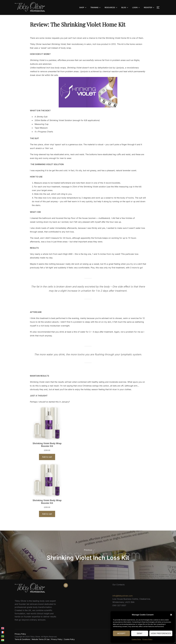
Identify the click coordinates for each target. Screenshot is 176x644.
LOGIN (136, 7)
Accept (121, 633)
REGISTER (149, 7)
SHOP (83, 7)
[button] (171, 615)
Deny (140, 633)
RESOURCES (111, 7)
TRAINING (96, 7)
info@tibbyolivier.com (123, 596)
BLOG (125, 7)
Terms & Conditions (22, 639)
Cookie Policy (136, 639)
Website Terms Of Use (41, 639)
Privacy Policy (147, 639)
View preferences (161, 633)
